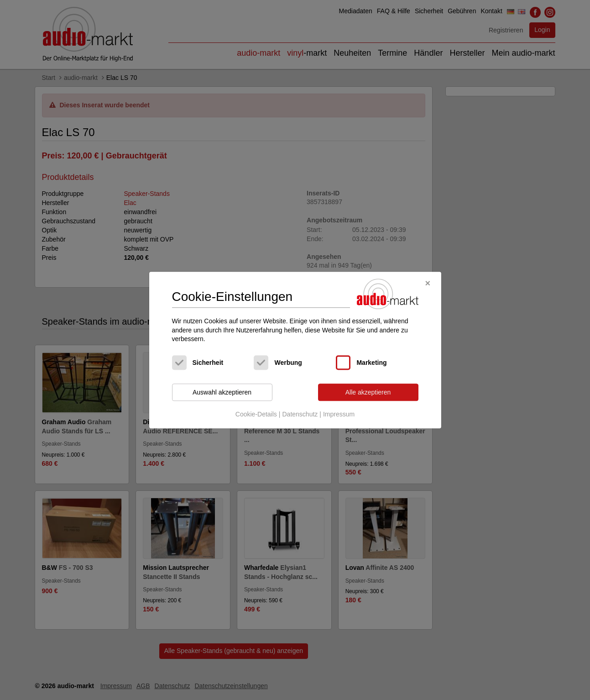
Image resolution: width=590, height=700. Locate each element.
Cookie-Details (256, 415)
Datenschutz (300, 415)
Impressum (339, 415)
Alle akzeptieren (368, 392)
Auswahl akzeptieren (222, 392)
